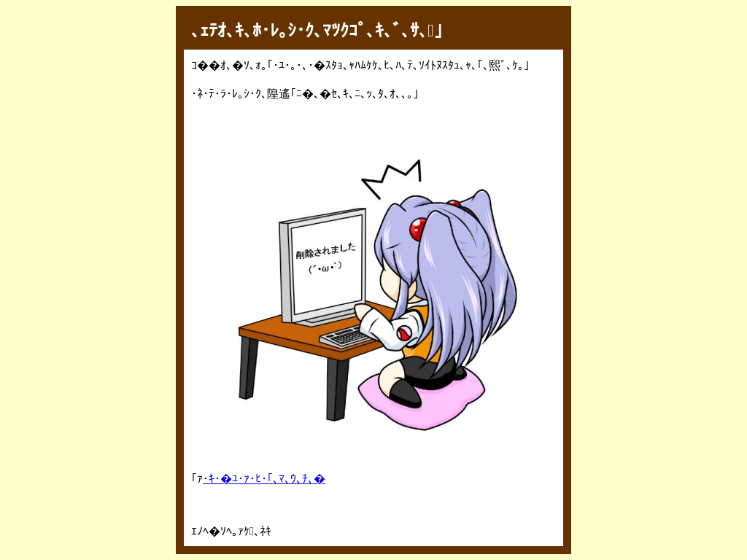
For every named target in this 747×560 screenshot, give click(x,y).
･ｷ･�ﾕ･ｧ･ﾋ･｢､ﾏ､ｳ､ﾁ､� (264, 479)
